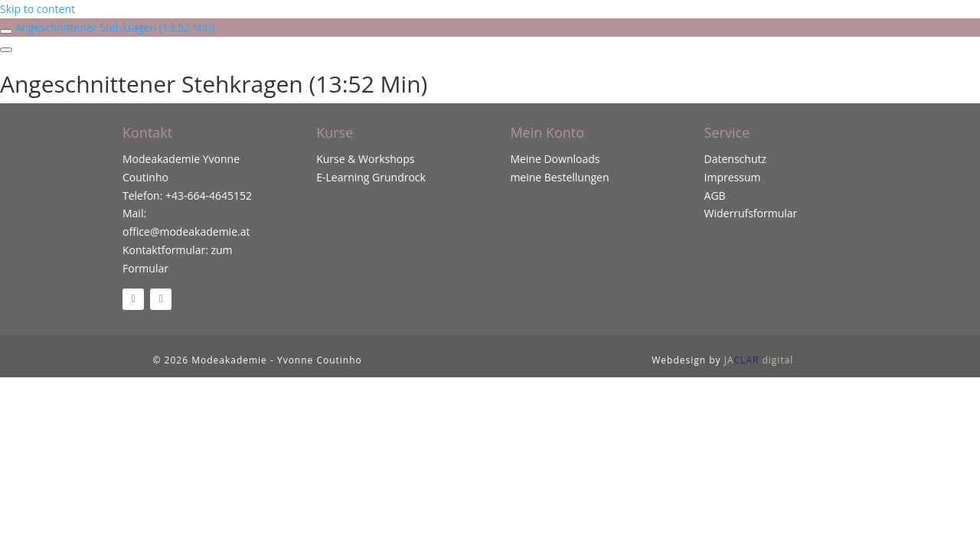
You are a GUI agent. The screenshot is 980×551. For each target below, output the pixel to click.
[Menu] (6, 50)
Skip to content (38, 9)
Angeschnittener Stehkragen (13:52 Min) (115, 27)
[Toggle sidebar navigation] (6, 31)
